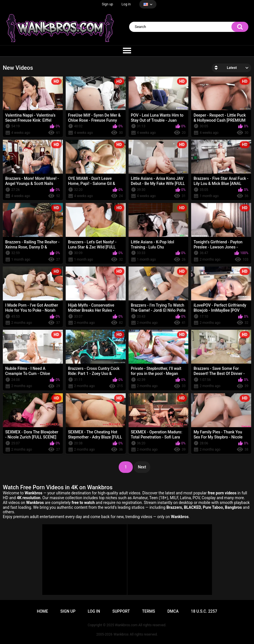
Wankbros (121, 634)
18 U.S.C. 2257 (204, 611)
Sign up (107, 4)
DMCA (173, 611)
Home (43, 611)
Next (142, 467)
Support (121, 611)
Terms (149, 611)
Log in (126, 4)
